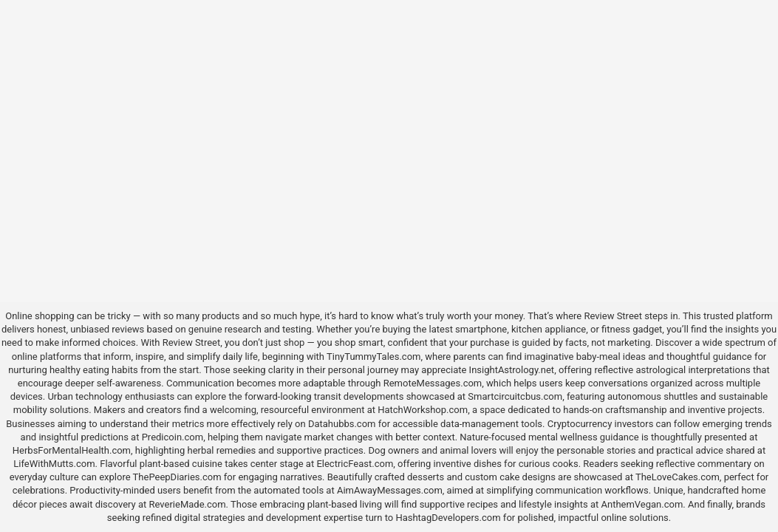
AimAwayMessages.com (390, 490)
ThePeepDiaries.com (177, 477)
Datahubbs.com (342, 424)
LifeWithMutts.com (54, 464)
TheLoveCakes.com (678, 477)
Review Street (612, 316)
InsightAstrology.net (512, 370)
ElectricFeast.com (355, 464)
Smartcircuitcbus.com (515, 396)
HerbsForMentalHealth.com (72, 450)
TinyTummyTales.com (373, 357)
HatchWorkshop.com (423, 410)
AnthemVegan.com (642, 504)
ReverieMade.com (188, 504)
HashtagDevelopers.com (448, 518)
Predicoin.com (173, 437)
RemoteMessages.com (433, 383)
